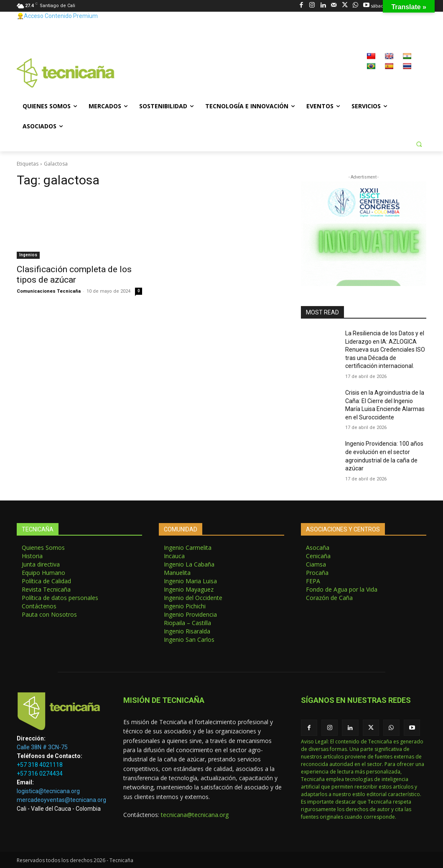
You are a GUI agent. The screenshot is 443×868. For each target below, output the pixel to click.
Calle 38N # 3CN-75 (42, 747)
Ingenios (28, 255)
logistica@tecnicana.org (48, 791)
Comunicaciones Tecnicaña (49, 291)
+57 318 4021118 (40, 765)
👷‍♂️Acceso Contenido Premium (57, 16)
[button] (419, 144)
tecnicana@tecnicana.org (195, 815)
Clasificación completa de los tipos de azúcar (74, 274)
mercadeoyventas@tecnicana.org (61, 800)
